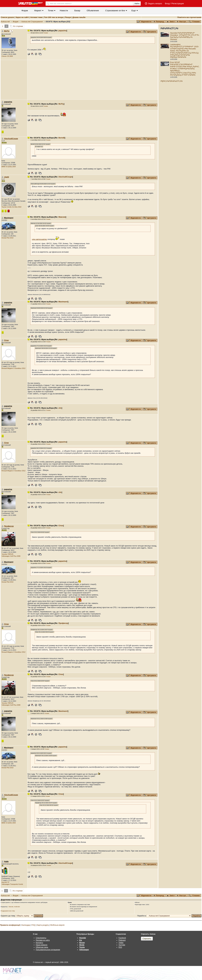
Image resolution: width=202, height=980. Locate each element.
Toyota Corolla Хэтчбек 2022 (11, 207)
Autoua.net (5, 22)
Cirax (6, 340)
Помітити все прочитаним (189, 17)
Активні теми (36, 17)
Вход (167, 3)
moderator (17, 907)
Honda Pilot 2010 (7, 238)
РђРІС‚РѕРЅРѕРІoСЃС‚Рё (172, 81)
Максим (62, 217)
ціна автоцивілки (39, 239)
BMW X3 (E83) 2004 (9, 167)
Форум (25, 10)
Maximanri (63, 302)
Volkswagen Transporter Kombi (12, 884)
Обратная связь (42, 947)
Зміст (171, 22)
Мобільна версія (57, 925)
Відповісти (145, 22)
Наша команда (42, 945)
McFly (7, 31)
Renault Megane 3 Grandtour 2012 (13, 368)
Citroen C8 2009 (7, 56)
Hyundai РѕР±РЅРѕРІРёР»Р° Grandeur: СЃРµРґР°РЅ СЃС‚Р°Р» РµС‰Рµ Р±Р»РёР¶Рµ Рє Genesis (185, 36)
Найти (137, 4)
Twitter (121, 943)
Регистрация (178, 3)
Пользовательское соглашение (48, 950)
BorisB (62, 138)
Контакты (39, 943)
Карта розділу (43, 925)
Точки (51, 10)
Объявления (93, 10)
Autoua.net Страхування (32, 22)
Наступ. (182, 22)
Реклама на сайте (43, 940)
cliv (60, 408)
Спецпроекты (41, 938)
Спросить (147, 939)
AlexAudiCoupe (11, 139)
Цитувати (150, 32)
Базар (77, 10)
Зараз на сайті (22, 17)
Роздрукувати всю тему (8, 911)
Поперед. (159, 22)
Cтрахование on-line (115, 10)
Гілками (194, 22)
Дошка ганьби (79, 17)
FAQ (33, 925)
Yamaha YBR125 (7, 554)
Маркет (38, 10)
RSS (120, 947)
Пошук (68, 17)
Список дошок (7, 17)
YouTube (122, 945)
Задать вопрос (155, 3)
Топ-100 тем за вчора (54, 17)
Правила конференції (10, 925)
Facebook (122, 938)
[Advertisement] (93, 80)
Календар (26, 925)
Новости (64, 10)
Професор (9, 526)
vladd (7, 177)
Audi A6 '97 (5, 882)
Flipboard (122, 940)
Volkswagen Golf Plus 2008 (11, 556)
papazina (62, 31)
